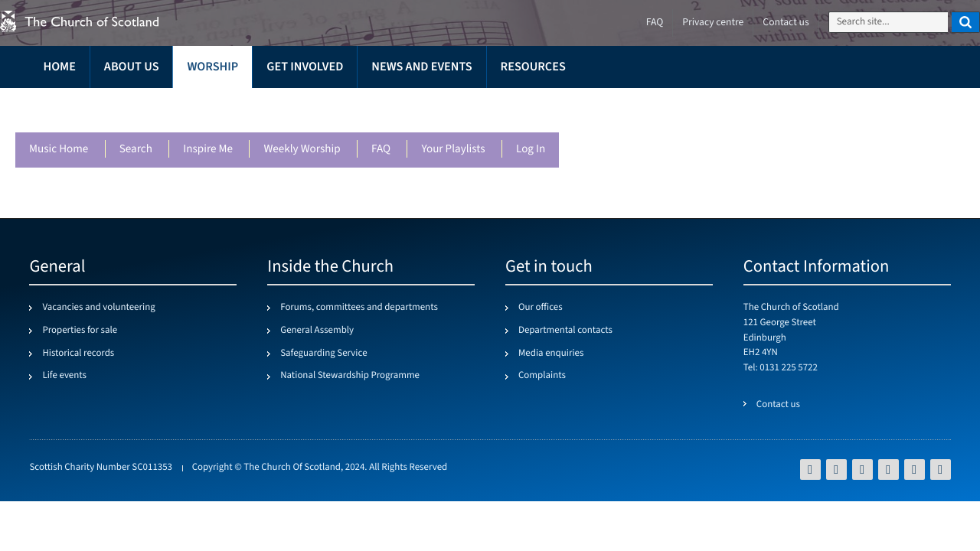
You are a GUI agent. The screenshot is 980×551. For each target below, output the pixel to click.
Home (59, 67)
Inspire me (208, 150)
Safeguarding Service (323, 354)
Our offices (541, 308)
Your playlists (453, 150)
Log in (530, 150)
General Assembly (317, 331)
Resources (533, 67)
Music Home (59, 150)
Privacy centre (713, 23)
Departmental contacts (565, 331)
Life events (64, 376)
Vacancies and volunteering (98, 308)
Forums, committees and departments (359, 308)
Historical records (78, 354)
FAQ (380, 150)
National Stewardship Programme (350, 376)
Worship (212, 67)
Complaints (542, 376)
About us (132, 67)
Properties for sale (80, 331)
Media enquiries (551, 354)
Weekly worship (302, 150)
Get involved (305, 67)
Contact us (786, 23)
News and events (421, 67)
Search (135, 150)
